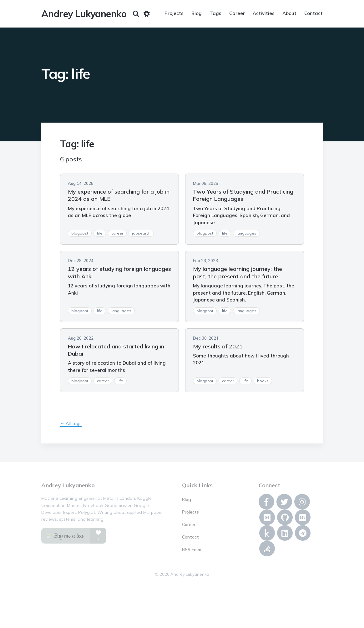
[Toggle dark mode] (147, 14)
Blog (197, 13)
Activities (264, 13)
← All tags (71, 423)
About (289, 13)
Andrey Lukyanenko (84, 14)
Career (237, 13)
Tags (215, 13)
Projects (174, 13)
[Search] (136, 14)
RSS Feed (192, 549)
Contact (313, 13)
